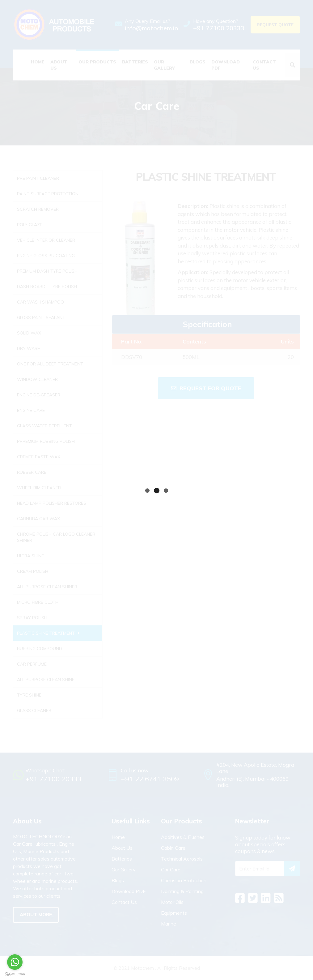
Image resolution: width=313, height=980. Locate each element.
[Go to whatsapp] (15, 962)
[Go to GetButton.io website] (15, 974)
